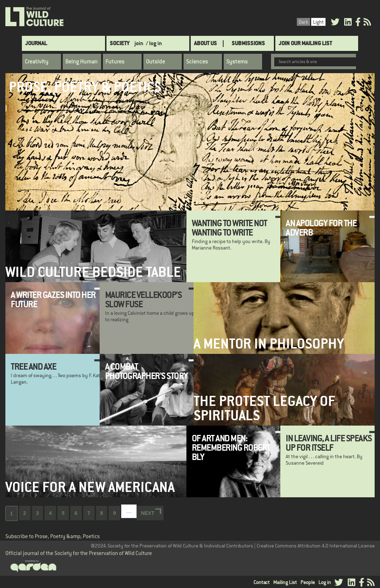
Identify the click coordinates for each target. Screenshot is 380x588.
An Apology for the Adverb (321, 228)
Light (318, 22)
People (308, 582)
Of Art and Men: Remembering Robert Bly (231, 448)
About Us (205, 43)
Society (120, 43)
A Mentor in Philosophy (269, 344)
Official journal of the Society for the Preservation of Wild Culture (79, 553)
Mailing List (285, 582)
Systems (237, 62)
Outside (155, 62)
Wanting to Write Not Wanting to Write (229, 228)
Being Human (81, 62)
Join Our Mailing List (305, 43)
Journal (36, 43)
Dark (303, 22)
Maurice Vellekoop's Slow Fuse (143, 299)
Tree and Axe (33, 366)
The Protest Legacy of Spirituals (264, 408)
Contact (262, 582)
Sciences (197, 62)
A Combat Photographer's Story (146, 371)
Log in (325, 582)
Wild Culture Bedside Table (93, 272)
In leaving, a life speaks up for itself (329, 443)
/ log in (154, 43)
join (139, 43)
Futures (115, 62)
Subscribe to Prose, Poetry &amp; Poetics (53, 536)
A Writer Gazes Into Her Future (53, 299)
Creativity (37, 62)
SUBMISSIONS (248, 43)
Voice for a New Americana (90, 487)
